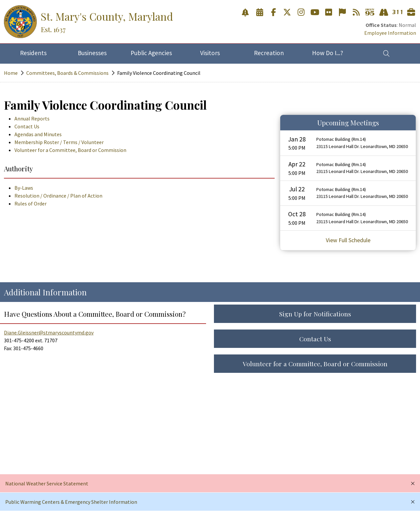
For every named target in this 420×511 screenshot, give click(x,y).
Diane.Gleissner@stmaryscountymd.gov (49, 332)
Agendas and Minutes (38, 134)
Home (11, 73)
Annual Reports (32, 118)
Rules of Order (31, 203)
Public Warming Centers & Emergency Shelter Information (71, 502)
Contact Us (27, 126)
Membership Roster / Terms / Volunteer (59, 142)
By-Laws (24, 188)
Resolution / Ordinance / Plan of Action (58, 196)
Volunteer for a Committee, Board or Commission (70, 150)
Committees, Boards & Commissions (67, 73)
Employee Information (390, 33)
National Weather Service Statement (47, 483)
